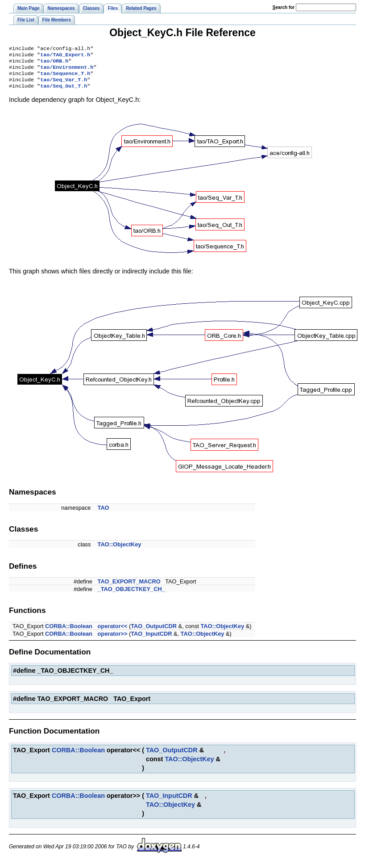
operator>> (113, 640)
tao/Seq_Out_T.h (64, 92)
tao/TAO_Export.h (65, 56)
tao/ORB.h (54, 63)
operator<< (113, 632)
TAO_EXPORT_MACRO (129, 588)
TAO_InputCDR (151, 640)
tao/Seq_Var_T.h (64, 85)
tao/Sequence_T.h (65, 78)
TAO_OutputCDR (154, 632)
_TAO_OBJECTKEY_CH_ (131, 595)
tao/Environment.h (67, 71)
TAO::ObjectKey (120, 551)
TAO (104, 514)
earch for (284, 7)
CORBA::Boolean (69, 632)
